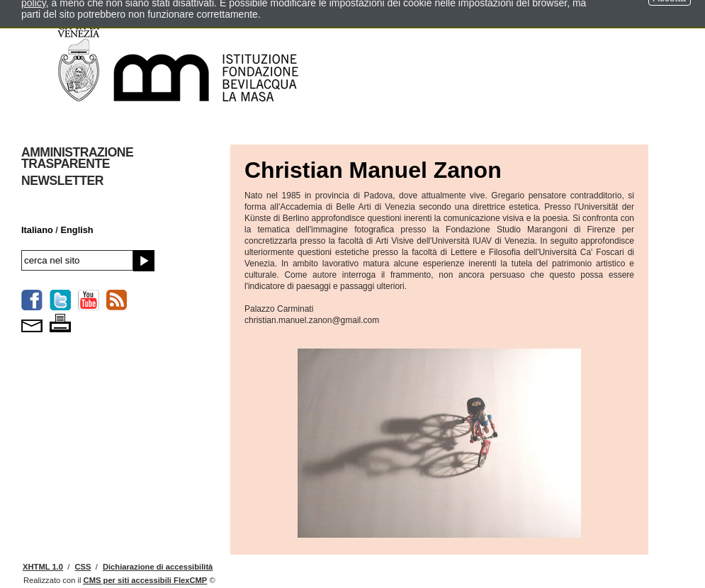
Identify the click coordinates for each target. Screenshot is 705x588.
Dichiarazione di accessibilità (158, 567)
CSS (83, 567)
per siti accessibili (146, 580)
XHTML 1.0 (43, 567)
